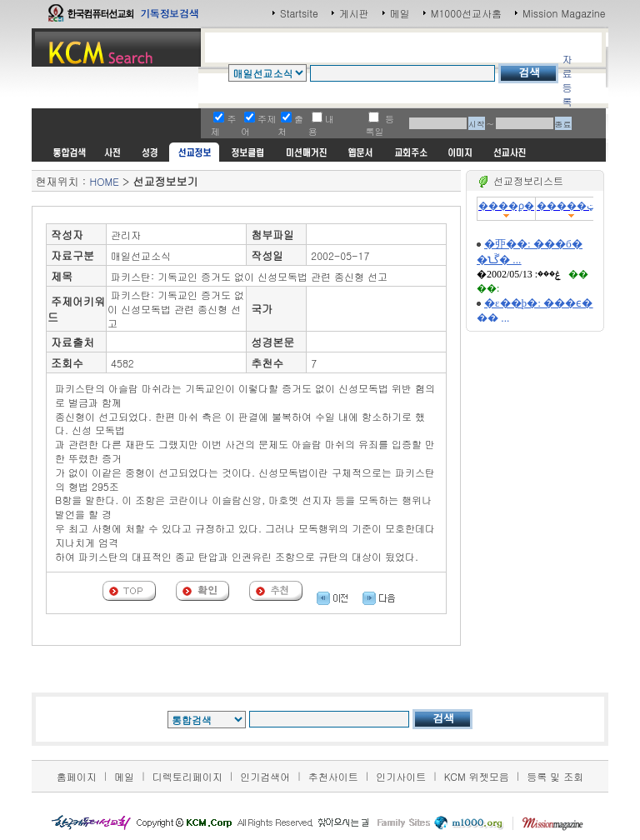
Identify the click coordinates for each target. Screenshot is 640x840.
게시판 (354, 13)
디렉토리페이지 (187, 776)
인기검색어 (265, 776)
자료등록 (567, 80)
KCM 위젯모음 (477, 776)
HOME (104, 181)
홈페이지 (77, 776)
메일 (400, 13)
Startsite (299, 13)
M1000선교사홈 (466, 13)
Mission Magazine (564, 13)
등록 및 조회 (555, 776)
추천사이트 (333, 776)
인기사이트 (401, 776)
